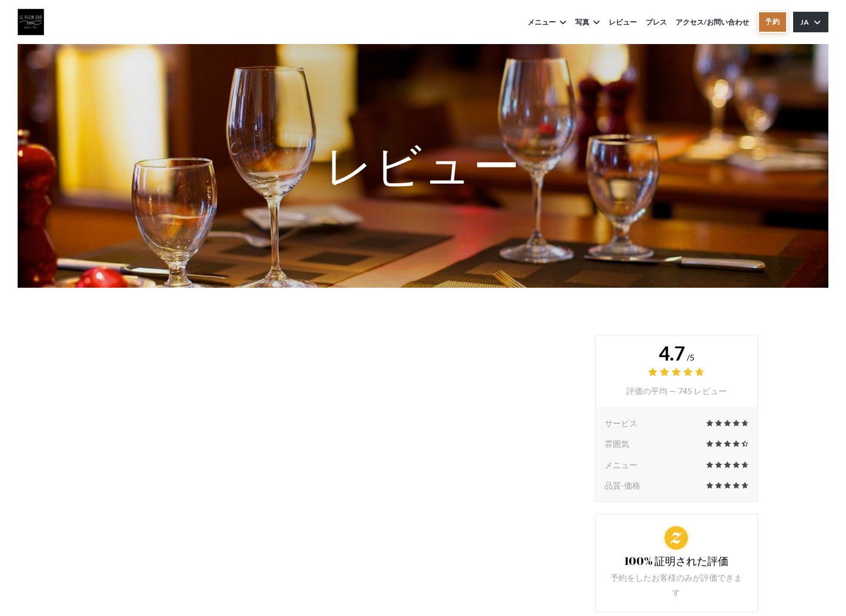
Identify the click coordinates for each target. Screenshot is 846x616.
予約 (773, 21)
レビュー (623, 22)
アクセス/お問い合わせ (712, 22)
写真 (587, 22)
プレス (656, 22)
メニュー (547, 22)
